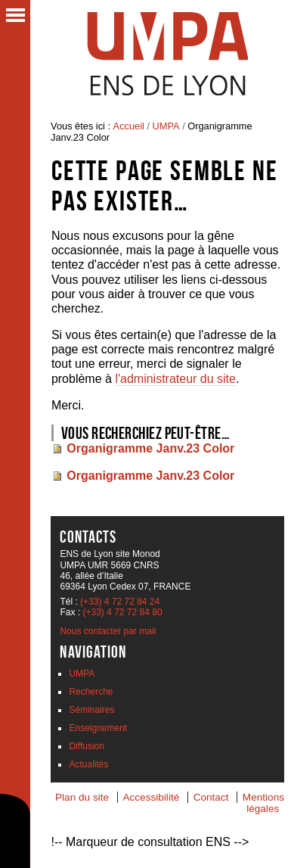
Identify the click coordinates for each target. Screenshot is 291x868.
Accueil (129, 126)
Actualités (88, 764)
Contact (211, 797)
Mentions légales (263, 803)
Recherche (91, 692)
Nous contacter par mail (108, 631)
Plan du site (82, 797)
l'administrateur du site (175, 379)
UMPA (166, 126)
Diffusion (86, 746)
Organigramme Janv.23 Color (150, 448)
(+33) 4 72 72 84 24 (120, 602)
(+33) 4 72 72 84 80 (122, 612)
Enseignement (98, 728)
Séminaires (91, 710)
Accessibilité (151, 797)
